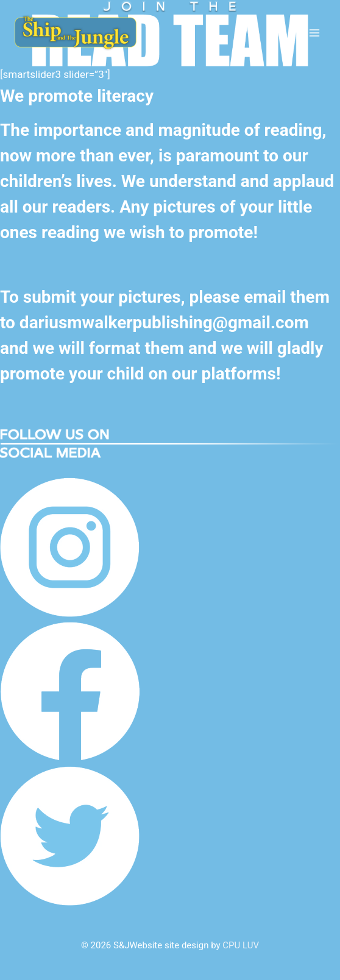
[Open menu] (314, 33)
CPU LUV (241, 945)
